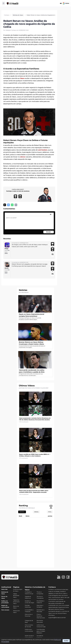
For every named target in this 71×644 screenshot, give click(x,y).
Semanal (22, 512)
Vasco (22, 78)
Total (50, 512)
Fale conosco (5, 610)
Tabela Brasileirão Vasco (16, 596)
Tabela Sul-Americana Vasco (16, 602)
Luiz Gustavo (43, 150)
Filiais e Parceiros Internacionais (41, 616)
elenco (23, 157)
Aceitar (66, 641)
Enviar (49, 232)
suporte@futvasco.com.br (57, 618)
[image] (51, 214)
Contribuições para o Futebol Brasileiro (41, 631)
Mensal (36, 512)
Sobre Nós (4, 589)
